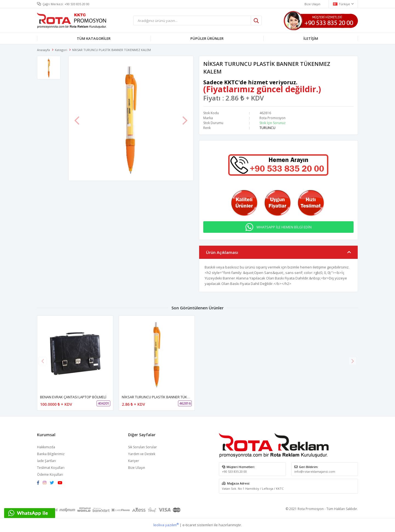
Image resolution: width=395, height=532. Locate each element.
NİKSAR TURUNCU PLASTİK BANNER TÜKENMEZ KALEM (166, 397)
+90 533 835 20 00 (77, 4)
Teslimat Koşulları (51, 468)
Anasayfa (43, 50)
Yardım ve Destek (142, 454)
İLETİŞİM (311, 38)
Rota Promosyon (273, 118)
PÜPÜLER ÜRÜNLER (207, 38)
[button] (352, 361)
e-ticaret (189, 525)
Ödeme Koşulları (50, 474)
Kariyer (134, 461)
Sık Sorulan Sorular (143, 447)
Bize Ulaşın (137, 468)
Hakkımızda (46, 447)
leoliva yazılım (166, 525)
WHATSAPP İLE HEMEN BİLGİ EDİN (284, 227)
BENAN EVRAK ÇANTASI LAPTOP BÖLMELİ (73, 397)
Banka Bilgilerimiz (51, 454)
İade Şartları (46, 461)
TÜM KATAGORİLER (94, 38)
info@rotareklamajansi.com (315, 471)
